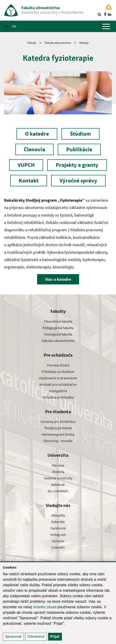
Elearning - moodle (58, 441)
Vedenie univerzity (58, 478)
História (58, 472)
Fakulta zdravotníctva (58, 43)
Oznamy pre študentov (58, 421)
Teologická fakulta (58, 334)
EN (14, 26)
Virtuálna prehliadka (58, 397)
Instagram (58, 534)
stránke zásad (45, 607)
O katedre (37, 134)
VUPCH (26, 165)
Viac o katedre (58, 279)
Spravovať (14, 637)
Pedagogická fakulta (58, 328)
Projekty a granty (77, 165)
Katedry (84, 43)
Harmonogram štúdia (58, 434)
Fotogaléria (58, 391)
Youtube (58, 541)
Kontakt (29, 180)
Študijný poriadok (58, 428)
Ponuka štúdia (58, 365)
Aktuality (58, 515)
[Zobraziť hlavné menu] (106, 26)
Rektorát (58, 484)
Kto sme (58, 465)
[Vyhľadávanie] (99, 14)
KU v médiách (58, 491)
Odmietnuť (36, 637)
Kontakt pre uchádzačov (58, 384)
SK (6, 26)
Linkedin (58, 547)
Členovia (35, 149)
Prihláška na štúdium (58, 372)
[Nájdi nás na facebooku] (105, 14)
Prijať (55, 637)
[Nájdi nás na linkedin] (110, 14)
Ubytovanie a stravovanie (58, 378)
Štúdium (80, 134)
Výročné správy (78, 180)
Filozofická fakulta (58, 321)
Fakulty (32, 43)
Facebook (58, 528)
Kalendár (58, 522)
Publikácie (79, 149)
